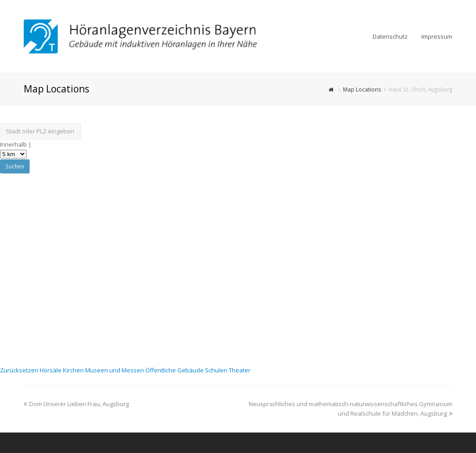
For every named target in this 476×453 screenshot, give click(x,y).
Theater (240, 370)
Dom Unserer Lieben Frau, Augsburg (76, 404)
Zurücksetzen (20, 370)
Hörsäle (51, 370)
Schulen (217, 370)
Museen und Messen (115, 370)
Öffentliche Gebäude (175, 370)
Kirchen (74, 370)
